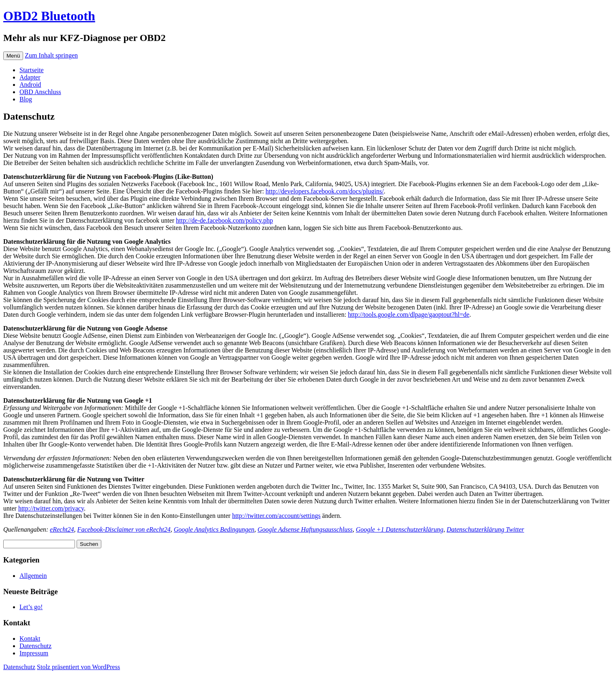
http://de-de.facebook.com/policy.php (224, 220)
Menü (13, 56)
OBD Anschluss (40, 92)
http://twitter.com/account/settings (276, 516)
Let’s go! (31, 607)
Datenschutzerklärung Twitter (485, 529)
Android (30, 85)
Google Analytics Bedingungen (214, 529)
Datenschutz (35, 646)
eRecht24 (62, 529)
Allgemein (33, 576)
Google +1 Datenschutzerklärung (400, 529)
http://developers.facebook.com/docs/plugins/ (325, 191)
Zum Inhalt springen (51, 55)
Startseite (32, 70)
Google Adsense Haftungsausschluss (305, 529)
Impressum (34, 653)
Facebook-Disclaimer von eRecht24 (124, 529)
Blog (26, 99)
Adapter (30, 77)
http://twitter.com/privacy (51, 508)
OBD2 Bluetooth (49, 16)
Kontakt (30, 639)
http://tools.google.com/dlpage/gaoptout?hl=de (409, 314)
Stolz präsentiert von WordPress (78, 667)
